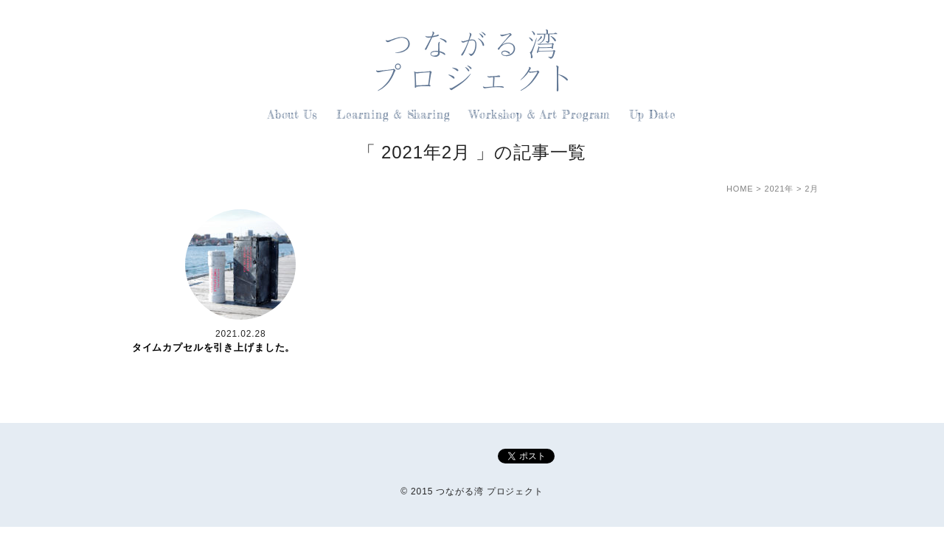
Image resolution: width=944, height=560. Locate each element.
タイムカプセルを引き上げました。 (214, 347)
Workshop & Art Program (540, 115)
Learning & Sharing (393, 115)
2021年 (779, 189)
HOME (740, 189)
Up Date (653, 115)
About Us (292, 115)
